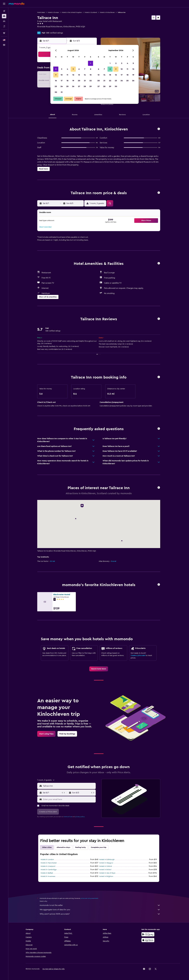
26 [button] (73, 86)
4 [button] (67, 69)
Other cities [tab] (47, 847)
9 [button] (56, 75)
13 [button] (79, 75)
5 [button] (73, 69)
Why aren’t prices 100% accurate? (100, 914)
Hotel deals (41, 12)
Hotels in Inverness (48, 876)
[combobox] (69, 786)
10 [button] (62, 75)
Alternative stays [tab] (63, 847)
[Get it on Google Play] (148, 934)
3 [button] (62, 69)
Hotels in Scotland (91, 12)
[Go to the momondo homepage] (17, 4)
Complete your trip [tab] (99, 847)
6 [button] (79, 69)
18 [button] (67, 81)
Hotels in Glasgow (106, 863)
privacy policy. (80, 817)
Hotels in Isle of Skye (107, 873)
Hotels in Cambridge (49, 870)
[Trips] (4, 33)
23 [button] (56, 86)
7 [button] (85, 69)
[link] (99, 669)
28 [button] (85, 86)
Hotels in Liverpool (48, 866)
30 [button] (56, 92)
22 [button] (91, 81)
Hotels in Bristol (105, 870)
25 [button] (67, 86)
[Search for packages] (4, 26)
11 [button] (67, 75)
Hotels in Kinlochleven (107, 12)
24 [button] (62, 86)
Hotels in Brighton (106, 876)
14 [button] (85, 75)
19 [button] (73, 81)
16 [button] (56, 81)
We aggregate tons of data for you (100, 910)
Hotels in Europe (53, 12)
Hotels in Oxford (106, 866)
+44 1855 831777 (44, 29)
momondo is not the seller (100, 905)
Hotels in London (47, 860)
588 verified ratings (54, 33)
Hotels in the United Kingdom (72, 12)
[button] (4, 4)
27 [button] (79, 86)
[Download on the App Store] (148, 940)
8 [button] (91, 69)
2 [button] (56, 69)
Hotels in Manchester (49, 863)
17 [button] (62, 81)
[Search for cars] (4, 21)
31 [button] (62, 92)
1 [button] (91, 63)
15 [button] (91, 75)
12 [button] (73, 75)
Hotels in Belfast (47, 873)
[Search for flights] (4, 11)
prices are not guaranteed (89, 898)
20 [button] (79, 81)
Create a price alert (138, 655)
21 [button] (85, 81)
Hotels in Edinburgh (107, 860)
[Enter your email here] (69, 799)
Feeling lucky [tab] (81, 847)
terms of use (68, 817)
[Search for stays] (4, 16)
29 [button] (91, 86)
